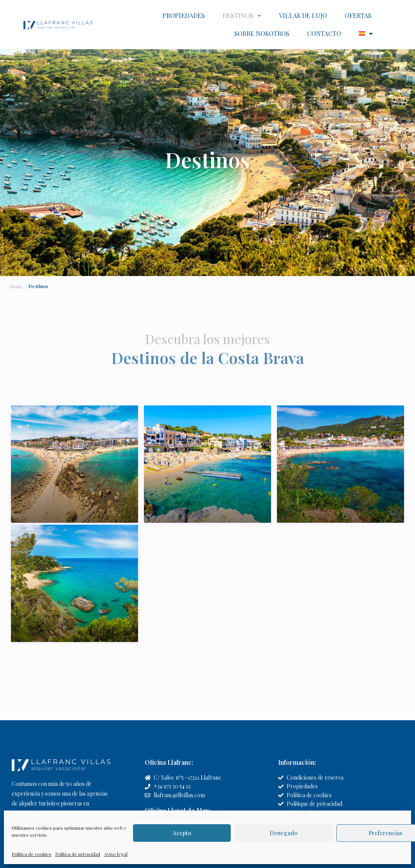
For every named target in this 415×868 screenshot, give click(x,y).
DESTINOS (242, 16)
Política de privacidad (78, 854)
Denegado (284, 833)
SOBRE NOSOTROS (262, 33)
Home (16, 286)
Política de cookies (31, 854)
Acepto (182, 833)
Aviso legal (116, 854)
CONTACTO (324, 33)
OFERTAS (358, 15)
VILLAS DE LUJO (303, 15)
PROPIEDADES (184, 15)
